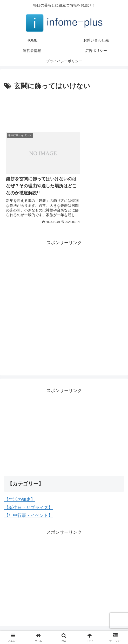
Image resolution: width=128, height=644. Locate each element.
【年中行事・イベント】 (28, 505)
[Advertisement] (64, 108)
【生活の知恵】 (20, 489)
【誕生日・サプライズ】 (28, 497)
